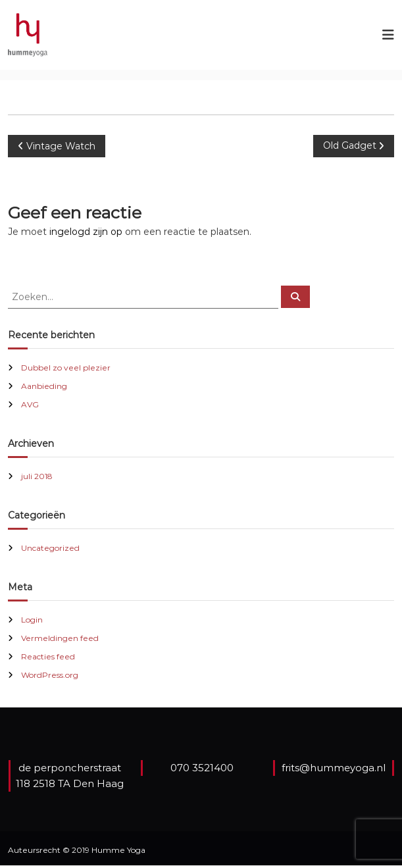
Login (32, 620)
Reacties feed (48, 656)
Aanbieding (44, 386)
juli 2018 (37, 476)
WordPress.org (50, 675)
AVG (30, 404)
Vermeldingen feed (60, 638)
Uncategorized (50, 548)
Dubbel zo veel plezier (66, 368)
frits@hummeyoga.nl (334, 768)
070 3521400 (202, 768)
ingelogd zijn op (86, 232)
